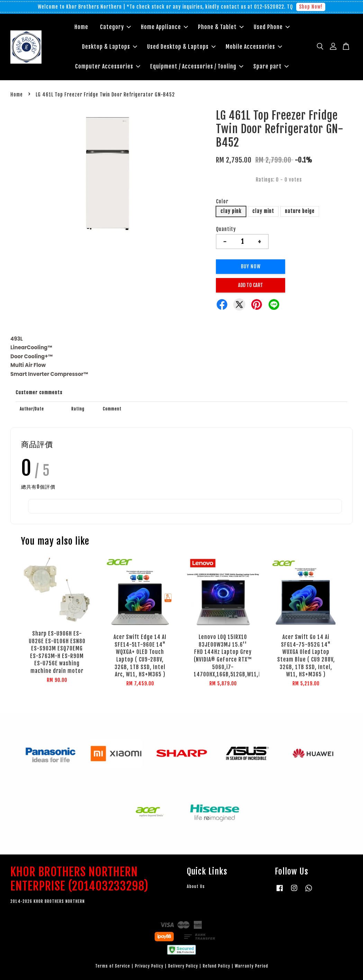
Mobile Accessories (254, 47)
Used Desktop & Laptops (181, 47)
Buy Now (251, 266)
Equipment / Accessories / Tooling (197, 66)
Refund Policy (216, 966)
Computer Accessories (108, 66)
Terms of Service (113, 966)
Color (222, 201)
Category (115, 27)
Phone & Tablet (221, 27)
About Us (196, 886)
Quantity (226, 229)
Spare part (271, 66)
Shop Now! (311, 7)
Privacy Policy (149, 966)
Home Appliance (164, 27)
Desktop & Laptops (110, 47)
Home (81, 27)
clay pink (231, 211)
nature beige (300, 211)
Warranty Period (252, 966)
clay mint (263, 211)
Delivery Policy (183, 966)
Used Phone (272, 27)
